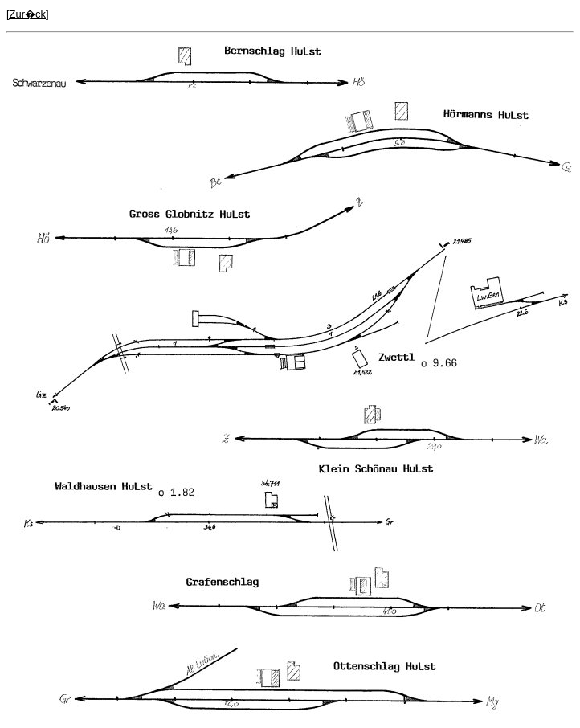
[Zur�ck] (28, 14)
